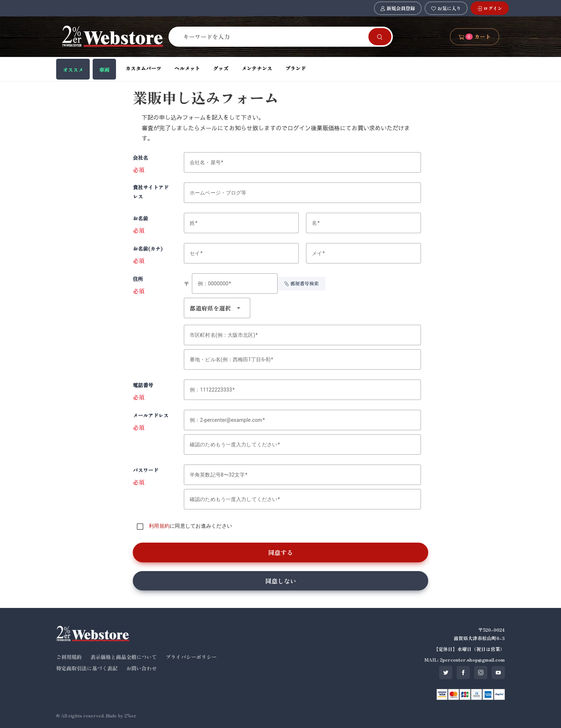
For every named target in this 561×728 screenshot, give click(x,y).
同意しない (281, 581)
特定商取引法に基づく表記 (87, 668)
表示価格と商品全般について (124, 657)
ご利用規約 (69, 657)
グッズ (221, 68)
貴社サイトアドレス (151, 192)
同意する (280, 552)
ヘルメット (187, 68)
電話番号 (143, 385)
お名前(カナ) (148, 249)
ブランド (295, 68)
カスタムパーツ (143, 68)
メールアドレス (151, 415)
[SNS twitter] (446, 673)
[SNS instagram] (481, 673)
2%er (130, 715)
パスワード (146, 470)
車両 (104, 70)
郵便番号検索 (301, 283)
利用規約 (159, 526)
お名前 (140, 218)
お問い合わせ (142, 668)
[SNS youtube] (498, 673)
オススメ (73, 70)
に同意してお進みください (190, 526)
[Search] (273, 36)
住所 (138, 279)
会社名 (140, 158)
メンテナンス (257, 68)
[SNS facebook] (463, 673)
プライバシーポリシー (191, 657)
